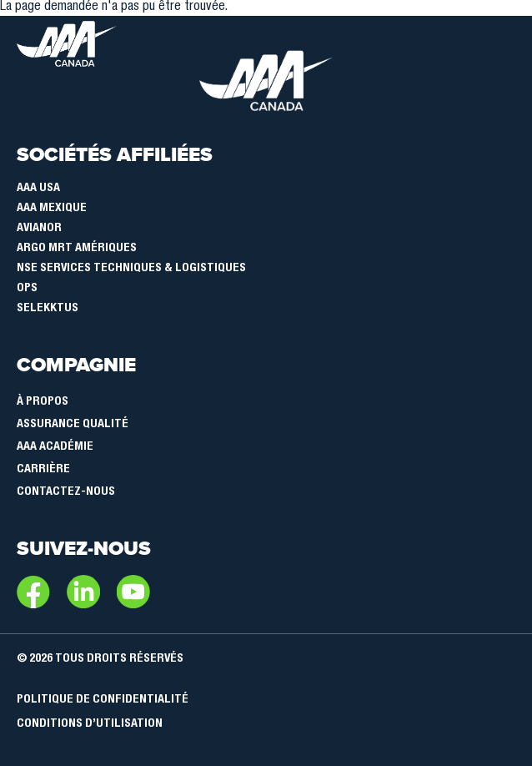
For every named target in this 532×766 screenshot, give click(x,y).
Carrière (43, 470)
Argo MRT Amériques (77, 249)
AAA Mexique (52, 209)
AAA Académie (55, 447)
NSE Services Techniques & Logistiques (131, 269)
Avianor (39, 229)
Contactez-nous (66, 492)
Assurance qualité (73, 425)
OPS (27, 289)
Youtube (133, 592)
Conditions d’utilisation (90, 724)
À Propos (43, 402)
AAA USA (38, 189)
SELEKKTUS (48, 309)
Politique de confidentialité (103, 700)
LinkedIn (83, 592)
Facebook (33, 592)
